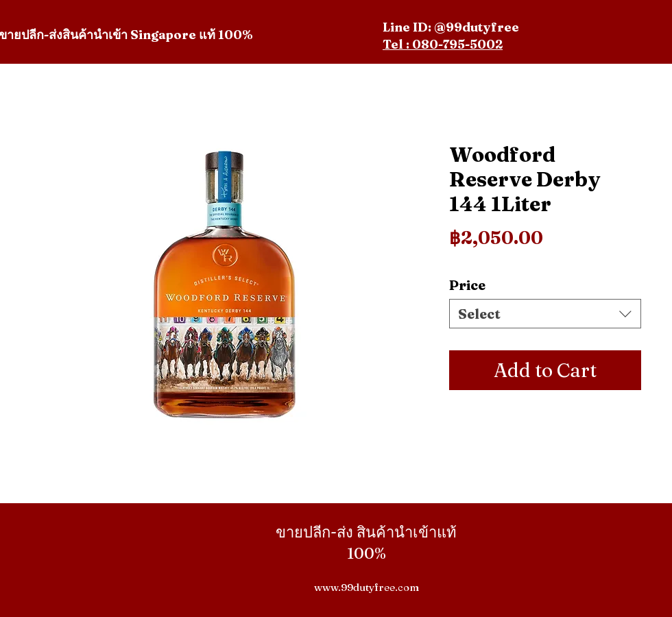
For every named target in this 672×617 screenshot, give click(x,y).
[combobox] (545, 314)
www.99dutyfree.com (367, 587)
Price (467, 285)
